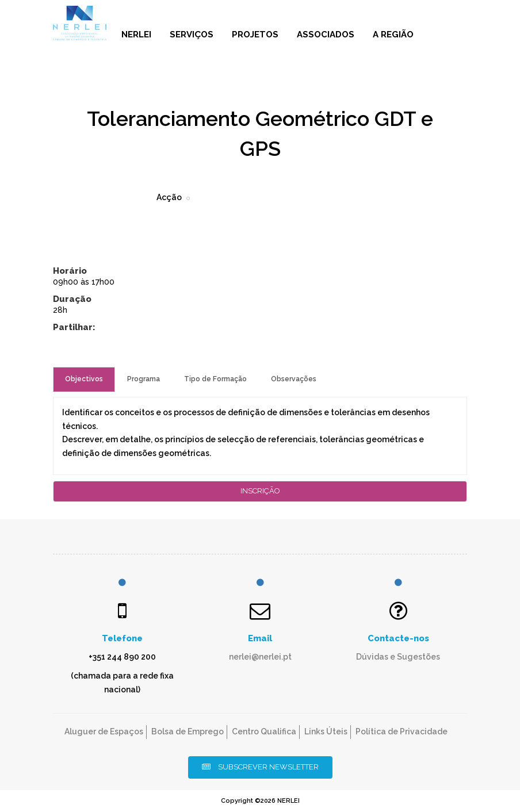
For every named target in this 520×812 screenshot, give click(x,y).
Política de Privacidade (402, 731)
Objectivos (84, 379)
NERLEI (136, 35)
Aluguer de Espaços (104, 731)
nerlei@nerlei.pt (260, 657)
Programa (144, 379)
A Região (393, 35)
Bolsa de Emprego (188, 731)
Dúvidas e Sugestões (398, 657)
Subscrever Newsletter (260, 767)
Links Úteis (326, 731)
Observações (294, 379)
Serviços (192, 35)
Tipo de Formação (215, 379)
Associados (326, 35)
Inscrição (260, 491)
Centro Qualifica (264, 731)
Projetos (255, 35)
